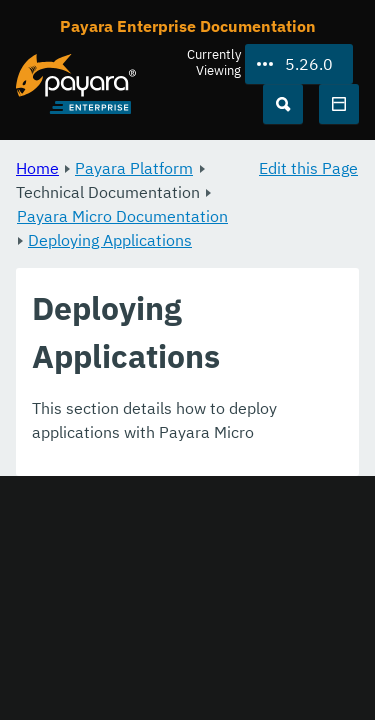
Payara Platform (134, 168)
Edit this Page (308, 168)
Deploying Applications (110, 240)
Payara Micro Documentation (122, 216)
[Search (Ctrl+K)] (283, 104)
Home (37, 168)
